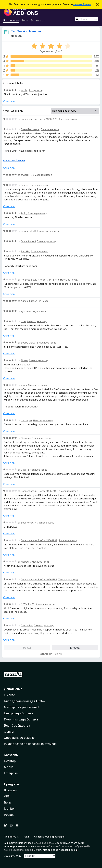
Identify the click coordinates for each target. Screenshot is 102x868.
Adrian (24, 301)
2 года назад (36, 90)
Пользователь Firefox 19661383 (39, 579)
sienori (20, 36)
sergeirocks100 (29, 231)
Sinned (25, 185)
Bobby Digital (28, 343)
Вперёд (75, 648)
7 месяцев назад (68, 491)
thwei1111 (26, 175)
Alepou (25, 562)
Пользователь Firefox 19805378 (39, 119)
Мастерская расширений (22, 707)
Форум (9, 732)
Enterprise (11, 773)
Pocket (9, 815)
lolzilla (24, 90)
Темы (25, 20)
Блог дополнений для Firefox (25, 701)
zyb (23, 311)
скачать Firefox (82, 4)
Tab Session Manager (26, 31)
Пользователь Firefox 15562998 (39, 540)
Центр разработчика (18, 713)
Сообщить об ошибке (19, 738)
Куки (26, 837)
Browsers (10, 790)
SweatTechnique (30, 129)
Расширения (11, 20)
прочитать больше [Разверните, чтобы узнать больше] (14, 160)
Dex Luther (27, 625)
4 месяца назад (68, 119)
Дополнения (13, 689)
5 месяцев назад (51, 129)
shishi (24, 385)
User (23, 321)
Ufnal (24, 470)
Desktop (10, 761)
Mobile (9, 767)
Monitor (9, 809)
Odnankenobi (28, 241)
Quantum (26, 438)
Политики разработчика (21, 719)
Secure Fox (27, 523)
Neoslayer (26, 420)
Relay (8, 802)
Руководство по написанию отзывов (30, 744)
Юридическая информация (49, 837)
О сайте (9, 695)
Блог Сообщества (17, 726)
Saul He (25, 251)
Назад (27, 648)
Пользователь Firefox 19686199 (39, 491)
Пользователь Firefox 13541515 (39, 280)
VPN (7, 796)
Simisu (24, 360)
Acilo (24, 213)
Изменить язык (12, 856)
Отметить (9, 101)
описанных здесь (44, 843)
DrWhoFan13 (28, 604)
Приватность (11, 837)
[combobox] (87, 19)
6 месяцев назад (37, 321)
